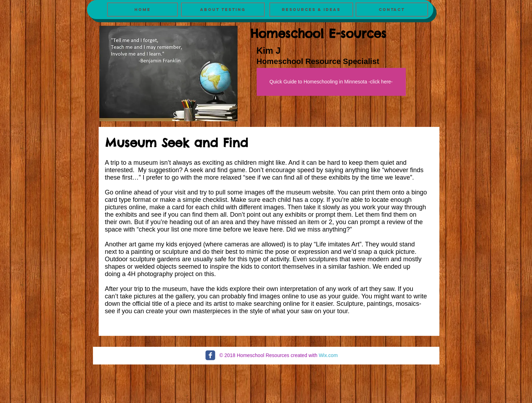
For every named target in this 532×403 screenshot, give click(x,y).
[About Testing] (223, 10)
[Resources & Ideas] (311, 10)
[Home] (142, 10)
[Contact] (392, 10)
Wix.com (328, 355)
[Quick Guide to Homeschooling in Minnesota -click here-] (331, 82)
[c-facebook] (210, 355)
